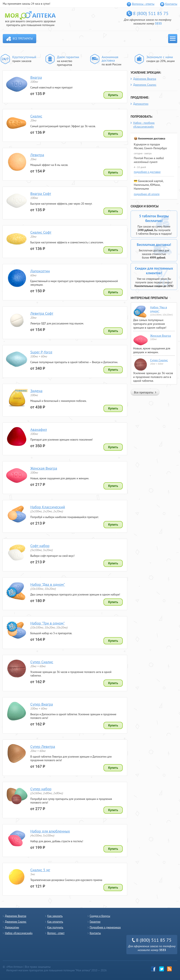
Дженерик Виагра (145, 79)
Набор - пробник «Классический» (144, 125)
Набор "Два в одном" (48, 584)
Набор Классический (48, 507)
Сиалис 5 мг (40, 870)
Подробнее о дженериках (105, 927)
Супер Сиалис (42, 662)
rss (170, 969)
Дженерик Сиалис (145, 85)
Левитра (37, 155)
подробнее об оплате (147, 194)
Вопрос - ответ (56, 933)
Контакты (171, 4)
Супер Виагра (42, 704)
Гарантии (95, 922)
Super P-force (41, 352)
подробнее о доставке (147, 172)
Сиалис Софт (41, 232)
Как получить (55, 927)
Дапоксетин (40, 271)
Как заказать (55, 916)
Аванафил (39, 429)
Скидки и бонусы (100, 916)
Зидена (36, 391)
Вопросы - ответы (143, 4)
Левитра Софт (42, 313)
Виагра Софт (41, 194)
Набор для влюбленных (50, 831)
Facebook (154, 969)
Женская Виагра (44, 468)
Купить (113, 95)
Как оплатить (55, 922)
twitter (162, 969)
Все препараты (23, 39)
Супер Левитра (43, 746)
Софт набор (40, 546)
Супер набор (41, 789)
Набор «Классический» (19, 933)
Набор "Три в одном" (47, 623)
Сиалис (36, 116)
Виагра (36, 77)
